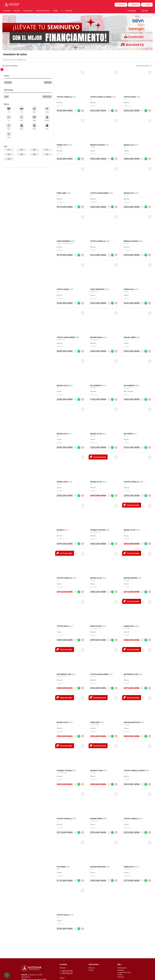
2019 (17, 149)
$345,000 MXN (128, 649)
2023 (17, 154)
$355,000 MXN (50, 649)
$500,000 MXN (50, 697)
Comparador (133, 11)
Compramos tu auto (43, 11)
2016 (9, 149)
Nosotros (17, 11)
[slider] (7, 78)
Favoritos (146, 11)
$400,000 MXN (128, 505)
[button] (16, 32)
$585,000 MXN (128, 697)
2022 (9, 154)
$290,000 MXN (128, 553)
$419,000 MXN (50, 745)
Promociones (28, 11)
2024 (25, 154)
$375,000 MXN (50, 553)
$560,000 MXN (128, 601)
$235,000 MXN (89, 745)
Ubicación (67, 11)
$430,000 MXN (89, 456)
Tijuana (147, 5)
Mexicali (121, 5)
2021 (33, 149)
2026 (9, 158)
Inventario (7, 11)
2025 (33, 154)
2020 (25, 149)
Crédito (55, 11)
